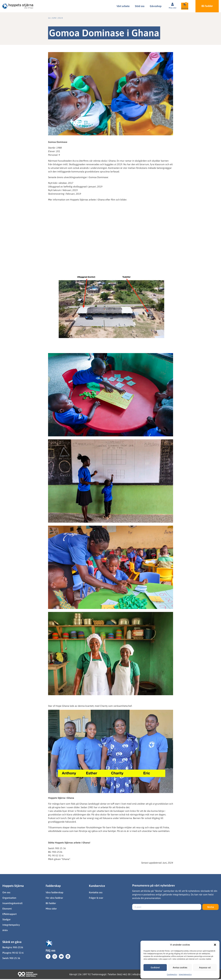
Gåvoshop (156, 6)
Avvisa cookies (180, 967)
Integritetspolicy (185, 974)
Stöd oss (140, 6)
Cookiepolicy (172, 974)
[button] (215, 945)
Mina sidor (173, 8)
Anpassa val (205, 967)
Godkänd (155, 967)
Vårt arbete (123, 6)
